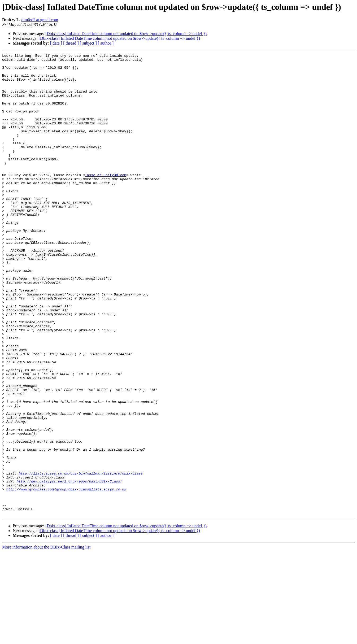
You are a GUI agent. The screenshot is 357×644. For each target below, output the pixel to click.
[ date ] (56, 43)
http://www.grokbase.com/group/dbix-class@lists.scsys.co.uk (66, 577)
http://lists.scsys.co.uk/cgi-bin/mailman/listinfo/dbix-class (81, 558)
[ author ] (106, 43)
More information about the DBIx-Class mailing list (46, 639)
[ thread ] (71, 43)
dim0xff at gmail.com (40, 20)
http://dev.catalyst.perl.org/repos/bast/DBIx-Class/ (69, 567)
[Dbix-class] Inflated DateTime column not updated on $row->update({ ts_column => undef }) (126, 34)
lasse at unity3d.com (106, 199)
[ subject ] (88, 43)
